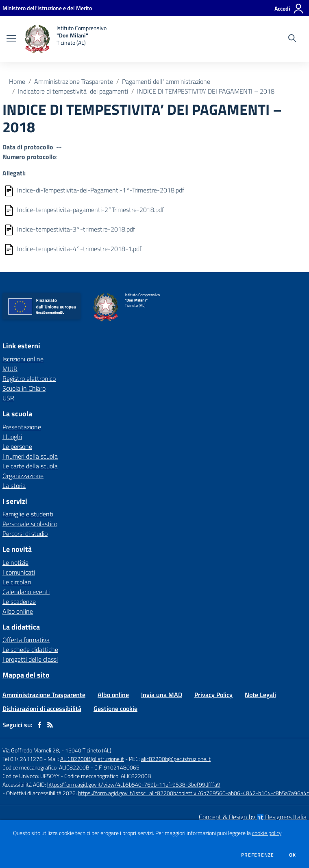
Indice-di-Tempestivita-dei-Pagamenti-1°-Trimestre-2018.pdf (101, 190)
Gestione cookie (115, 708)
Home (17, 81)
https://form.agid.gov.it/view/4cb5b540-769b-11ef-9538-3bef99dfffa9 (134, 784)
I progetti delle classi (30, 659)
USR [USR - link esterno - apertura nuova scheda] (8, 398)
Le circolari (17, 582)
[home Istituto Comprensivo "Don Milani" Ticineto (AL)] (65, 39)
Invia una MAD (162, 695)
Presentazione (22, 427)
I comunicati (19, 572)
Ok (293, 855)
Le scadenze (19, 601)
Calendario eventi (26, 592)
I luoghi (12, 437)
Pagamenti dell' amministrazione (166, 81)
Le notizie (15, 562)
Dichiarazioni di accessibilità (42, 708)
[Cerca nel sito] (292, 39)
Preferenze (258, 855)
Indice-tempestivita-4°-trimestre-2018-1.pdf (79, 249)
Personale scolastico (30, 524)
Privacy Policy (213, 695)
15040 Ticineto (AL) (88, 750)
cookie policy (267, 833)
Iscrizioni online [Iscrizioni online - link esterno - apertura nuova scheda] (23, 359)
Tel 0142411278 (23, 759)
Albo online (18, 611)
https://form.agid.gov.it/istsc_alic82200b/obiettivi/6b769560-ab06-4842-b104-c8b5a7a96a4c (194, 793)
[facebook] (39, 725)
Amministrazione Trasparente (74, 81)
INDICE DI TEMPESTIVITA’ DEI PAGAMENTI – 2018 (206, 91)
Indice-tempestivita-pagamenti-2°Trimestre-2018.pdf (90, 210)
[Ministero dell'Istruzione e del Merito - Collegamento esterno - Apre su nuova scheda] (47, 8)
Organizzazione (23, 476)
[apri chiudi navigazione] (11, 39)
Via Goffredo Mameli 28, (31, 750)
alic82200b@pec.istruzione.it (176, 759)
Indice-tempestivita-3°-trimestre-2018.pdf (76, 229)
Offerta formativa (26, 640)
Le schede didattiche (30, 649)
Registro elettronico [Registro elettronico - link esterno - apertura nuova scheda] (29, 378)
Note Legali (260, 695)
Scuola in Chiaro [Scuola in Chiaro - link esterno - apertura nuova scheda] (24, 388)
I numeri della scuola (30, 456)
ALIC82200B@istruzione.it (92, 759)
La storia (14, 485)
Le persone (17, 446)
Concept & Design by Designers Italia (253, 817)
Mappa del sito (26, 675)
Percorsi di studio (25, 533)
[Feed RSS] (50, 725)
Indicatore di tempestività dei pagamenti (73, 91)
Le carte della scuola (30, 466)
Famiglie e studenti (28, 514)
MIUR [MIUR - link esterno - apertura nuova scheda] (10, 369)
